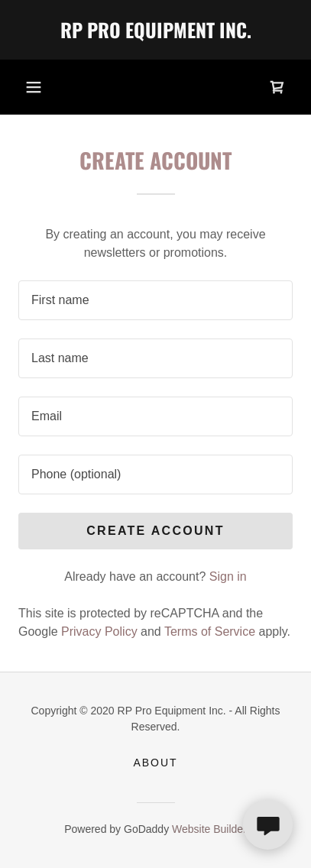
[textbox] (155, 300)
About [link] (155, 763)
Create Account (155, 531)
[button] (34, 87)
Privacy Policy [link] (99, 632)
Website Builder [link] (209, 829)
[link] (155, 30)
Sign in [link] (228, 577)
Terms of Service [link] (210, 632)
